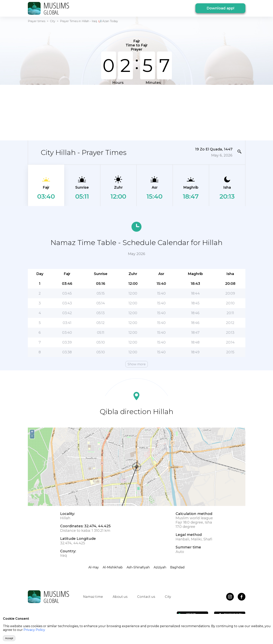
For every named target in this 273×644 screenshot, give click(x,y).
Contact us (146, 597)
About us (120, 597)
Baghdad (177, 567)
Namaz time (93, 597)
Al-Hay (94, 567)
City (53, 21)
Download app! (220, 8)
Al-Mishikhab (113, 567)
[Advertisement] (137, 112)
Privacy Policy (34, 630)
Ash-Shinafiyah (138, 567)
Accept (9, 638)
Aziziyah (160, 567)
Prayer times (37, 21)
